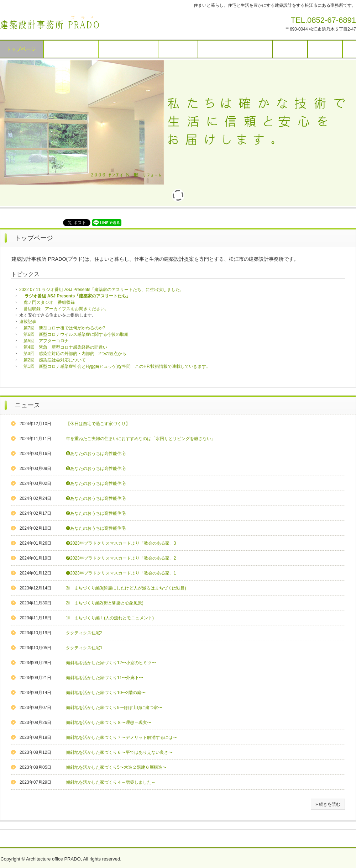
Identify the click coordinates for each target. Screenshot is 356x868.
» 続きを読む (328, 804)
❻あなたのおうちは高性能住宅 (96, 454)
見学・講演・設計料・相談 (235, 49)
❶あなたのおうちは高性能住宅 (96, 528)
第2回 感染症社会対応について (55, 360)
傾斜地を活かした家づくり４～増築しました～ (111, 782)
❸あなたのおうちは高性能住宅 (96, 498)
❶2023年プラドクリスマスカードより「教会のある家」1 (121, 573)
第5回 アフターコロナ (46, 341)
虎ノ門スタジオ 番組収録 (49, 302)
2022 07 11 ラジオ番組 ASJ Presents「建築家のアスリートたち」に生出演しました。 (102, 290)
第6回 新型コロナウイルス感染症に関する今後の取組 (76, 334)
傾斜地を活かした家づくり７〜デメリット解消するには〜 (121, 737)
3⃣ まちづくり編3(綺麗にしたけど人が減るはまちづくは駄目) (126, 588)
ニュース (27, 405)
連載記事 (28, 322)
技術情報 (290, 49)
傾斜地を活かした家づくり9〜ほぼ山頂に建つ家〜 (114, 708)
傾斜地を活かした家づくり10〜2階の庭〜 (106, 693)
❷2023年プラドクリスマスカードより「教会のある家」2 (121, 558)
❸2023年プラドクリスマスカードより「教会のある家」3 (121, 543)
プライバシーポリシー (245, 839)
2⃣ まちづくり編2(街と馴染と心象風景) (105, 603)
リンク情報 (99, 839)
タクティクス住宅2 (84, 633)
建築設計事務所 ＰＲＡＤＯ (50, 22)
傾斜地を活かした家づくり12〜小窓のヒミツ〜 (111, 663)
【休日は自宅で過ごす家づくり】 (98, 424)
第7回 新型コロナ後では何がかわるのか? (64, 328)
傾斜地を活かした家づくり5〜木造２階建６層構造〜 (116, 767)
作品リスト (178, 49)
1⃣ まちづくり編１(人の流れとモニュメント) (110, 618)
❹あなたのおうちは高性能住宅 (96, 483)
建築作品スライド (71, 49)
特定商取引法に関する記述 (184, 839)
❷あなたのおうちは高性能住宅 (96, 513)
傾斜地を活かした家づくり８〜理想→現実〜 (109, 723)
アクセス (325, 49)
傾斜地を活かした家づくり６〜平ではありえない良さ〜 (119, 752)
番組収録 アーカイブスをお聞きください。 (64, 309)
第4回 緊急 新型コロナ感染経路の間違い (65, 347)
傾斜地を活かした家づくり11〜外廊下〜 (104, 678)
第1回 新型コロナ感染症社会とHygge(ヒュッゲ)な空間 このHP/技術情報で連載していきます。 (117, 366)
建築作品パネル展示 (128, 49)
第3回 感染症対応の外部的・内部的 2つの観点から (75, 354)
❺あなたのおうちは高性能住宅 (96, 469)
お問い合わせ (132, 839)
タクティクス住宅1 (84, 648)
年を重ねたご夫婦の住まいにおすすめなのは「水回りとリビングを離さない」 (141, 439)
